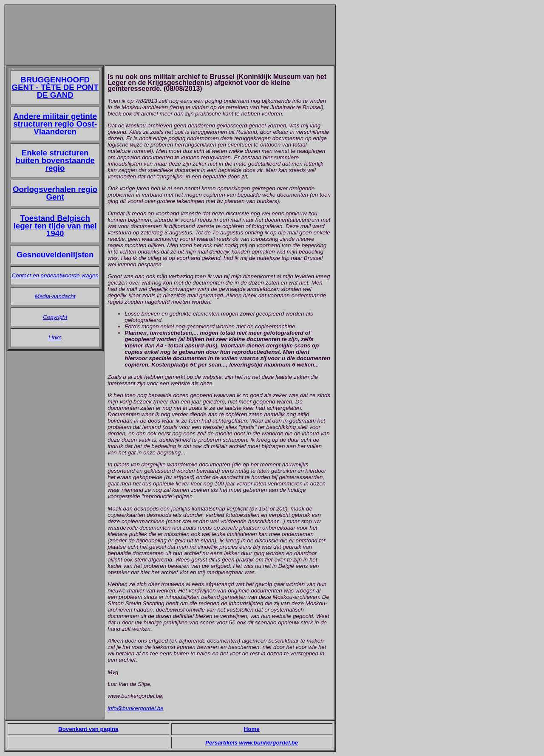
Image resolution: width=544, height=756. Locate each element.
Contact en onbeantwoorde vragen (55, 275)
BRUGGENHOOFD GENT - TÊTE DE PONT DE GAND (55, 87)
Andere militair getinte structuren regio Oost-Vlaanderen (55, 124)
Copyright (55, 317)
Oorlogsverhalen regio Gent (55, 193)
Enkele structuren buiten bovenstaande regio (55, 160)
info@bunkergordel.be (135, 708)
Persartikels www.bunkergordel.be (252, 743)
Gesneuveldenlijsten (55, 255)
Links (55, 337)
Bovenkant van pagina (88, 729)
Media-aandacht (55, 296)
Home (252, 729)
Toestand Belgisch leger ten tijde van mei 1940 (55, 226)
